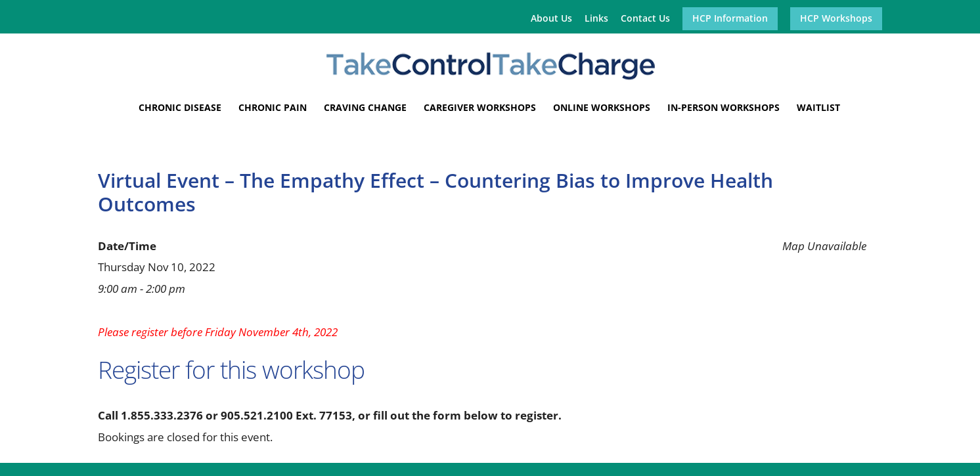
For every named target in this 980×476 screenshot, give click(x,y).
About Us (551, 19)
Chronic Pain (273, 108)
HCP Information (730, 19)
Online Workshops (602, 108)
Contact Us (645, 19)
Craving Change (365, 108)
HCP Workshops (836, 19)
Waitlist (818, 108)
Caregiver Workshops (480, 108)
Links (596, 19)
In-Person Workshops (724, 108)
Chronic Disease (180, 108)
